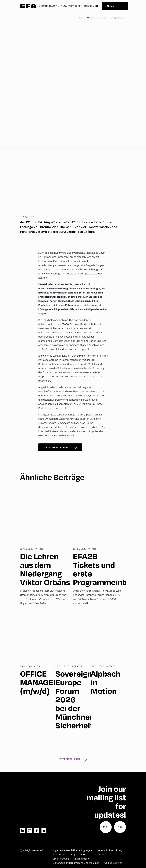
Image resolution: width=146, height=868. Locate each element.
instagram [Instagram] (30, 831)
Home (81, 18)
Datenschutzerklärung (109, 850)
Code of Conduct (101, 854)
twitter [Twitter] (44, 831)
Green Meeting (61, 859)
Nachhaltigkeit (82, 859)
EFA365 (63, 6)
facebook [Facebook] (37, 831)
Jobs (83, 854)
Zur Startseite (28, 6)
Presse (87, 6)
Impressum (59, 854)
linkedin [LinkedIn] (22, 831)
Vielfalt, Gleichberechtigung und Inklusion (76, 863)
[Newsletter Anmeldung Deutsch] (120, 827)
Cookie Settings (113, 863)
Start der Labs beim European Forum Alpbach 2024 (106, 18)
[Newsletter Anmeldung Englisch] (106, 827)
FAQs (73, 854)
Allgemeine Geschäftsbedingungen (72, 850)
